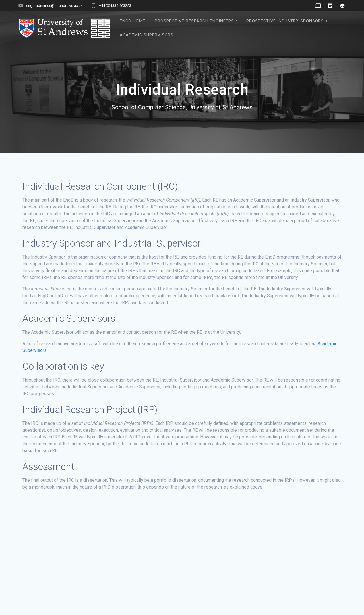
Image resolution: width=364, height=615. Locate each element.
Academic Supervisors (147, 35)
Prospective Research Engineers (194, 21)
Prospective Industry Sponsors (285, 21)
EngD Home (133, 21)
